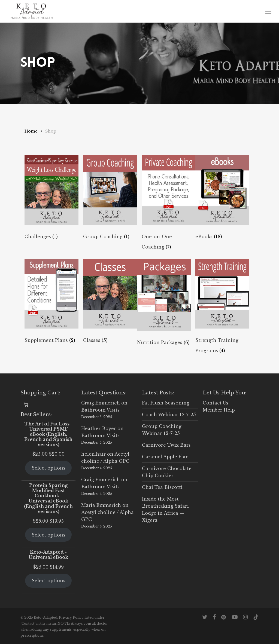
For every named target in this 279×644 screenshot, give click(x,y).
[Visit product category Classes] (110, 308)
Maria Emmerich (101, 505)
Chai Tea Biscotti (162, 487)
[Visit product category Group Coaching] (110, 205)
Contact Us (216, 403)
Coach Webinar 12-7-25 (169, 415)
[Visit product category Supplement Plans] (51, 308)
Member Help (219, 410)
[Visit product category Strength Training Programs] (222, 308)
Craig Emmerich (101, 403)
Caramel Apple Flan (165, 457)
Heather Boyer (99, 428)
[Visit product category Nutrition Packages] (164, 308)
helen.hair (93, 454)
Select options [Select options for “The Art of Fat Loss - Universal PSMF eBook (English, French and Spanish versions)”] (48, 468)
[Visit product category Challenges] (51, 205)
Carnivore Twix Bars (166, 445)
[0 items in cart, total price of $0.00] (26, 405)
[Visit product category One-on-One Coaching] (169, 205)
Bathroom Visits (100, 410)
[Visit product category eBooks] (222, 205)
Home (31, 131)
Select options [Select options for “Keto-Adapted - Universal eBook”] (48, 581)
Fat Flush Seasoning (166, 403)
